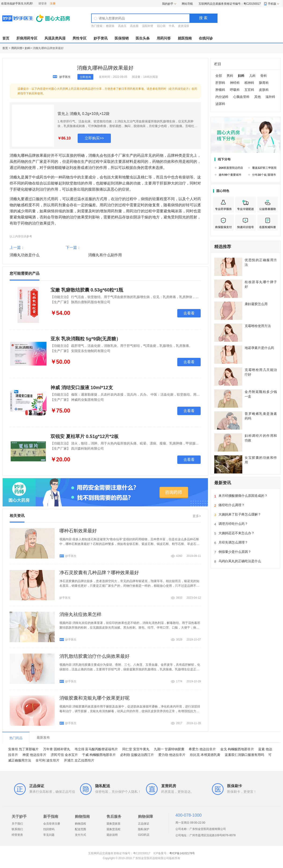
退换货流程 (113, 829)
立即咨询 (85, 77)
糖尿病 (110, 26)
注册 (53, 4)
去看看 (189, 313)
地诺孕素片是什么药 (259, 348)
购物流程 (80, 824)
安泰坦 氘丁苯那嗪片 (23, 749)
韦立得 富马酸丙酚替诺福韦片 (96, 749)
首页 (6, 38)
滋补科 (270, 97)
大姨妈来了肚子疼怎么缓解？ (240, 514)
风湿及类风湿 (55, 38)
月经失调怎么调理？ (233, 542)
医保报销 (122, 38)
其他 (258, 97)
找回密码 (49, 829)
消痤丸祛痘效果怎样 (80, 614)
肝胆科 (220, 83)
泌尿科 (220, 104)
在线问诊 (206, 38)
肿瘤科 (220, 90)
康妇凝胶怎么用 (256, 304)
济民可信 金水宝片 (64, 755)
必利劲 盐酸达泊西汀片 (137, 755)
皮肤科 (264, 90)
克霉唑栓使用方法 (258, 326)
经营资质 (17, 835)
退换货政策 (113, 824)
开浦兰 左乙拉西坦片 (79, 760)
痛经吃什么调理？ (232, 505)
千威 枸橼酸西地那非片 (99, 755)
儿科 (252, 76)
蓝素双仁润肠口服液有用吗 (244, 755)
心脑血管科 (241, 97)
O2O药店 (144, 835)
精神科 (249, 83)
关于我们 (17, 824)
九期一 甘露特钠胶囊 (169, 749)
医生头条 (143, 38)
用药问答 (164, 38)
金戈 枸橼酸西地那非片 (237, 749)
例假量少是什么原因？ (235, 552)
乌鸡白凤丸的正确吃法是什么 (240, 561)
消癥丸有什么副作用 (105, 255)
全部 (219, 76)
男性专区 (80, 38)
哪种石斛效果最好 (78, 531)
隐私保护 (144, 829)
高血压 (122, 26)
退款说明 (112, 835)
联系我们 (17, 829)
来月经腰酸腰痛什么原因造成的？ (243, 496)
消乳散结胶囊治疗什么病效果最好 (94, 656)
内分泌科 (222, 97)
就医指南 (185, 38)
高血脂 (134, 26)
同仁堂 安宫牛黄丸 (136, 749)
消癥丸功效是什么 (25, 255)
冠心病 (161, 26)
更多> (197, 516)
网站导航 (187, 4)
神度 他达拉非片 (34, 755)
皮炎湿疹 (184, 26)
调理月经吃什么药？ (233, 524)
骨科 (264, 76)
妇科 (28, 48)
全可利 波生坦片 (47, 760)
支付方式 (80, 835)
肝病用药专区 (27, 38)
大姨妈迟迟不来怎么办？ (236, 533)
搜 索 (203, 18)
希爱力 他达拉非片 (202, 749)
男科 (230, 76)
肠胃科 (264, 83)
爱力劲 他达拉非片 (172, 755)
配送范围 (80, 829)
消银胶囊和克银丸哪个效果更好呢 (94, 698)
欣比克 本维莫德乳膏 (205, 755)
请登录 (43, 4)
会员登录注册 (52, 824)
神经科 (235, 83)
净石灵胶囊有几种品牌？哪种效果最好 (99, 573)
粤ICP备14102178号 (182, 853)
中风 (172, 26)
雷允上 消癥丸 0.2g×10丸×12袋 (83, 114)
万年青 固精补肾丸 (57, 749)
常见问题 (49, 835)
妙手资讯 (101, 38)
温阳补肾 (148, 26)
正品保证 (144, 824)
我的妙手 (168, 4)
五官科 (249, 90)
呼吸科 (235, 90)
